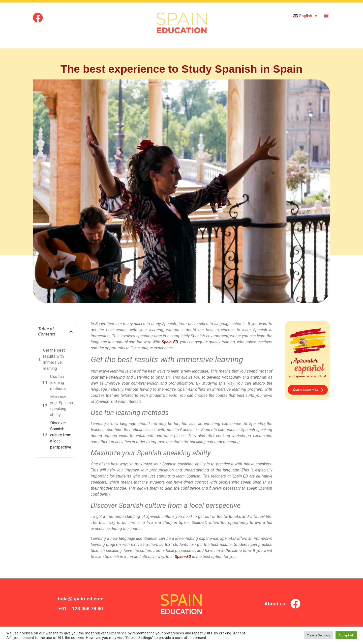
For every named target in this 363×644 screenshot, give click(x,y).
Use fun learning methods (58, 383)
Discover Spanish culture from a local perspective (61, 435)
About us (275, 604)
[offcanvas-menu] (326, 16)
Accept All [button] (346, 635)
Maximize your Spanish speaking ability (62, 406)
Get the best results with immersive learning (54, 359)
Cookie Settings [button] (318, 635)
